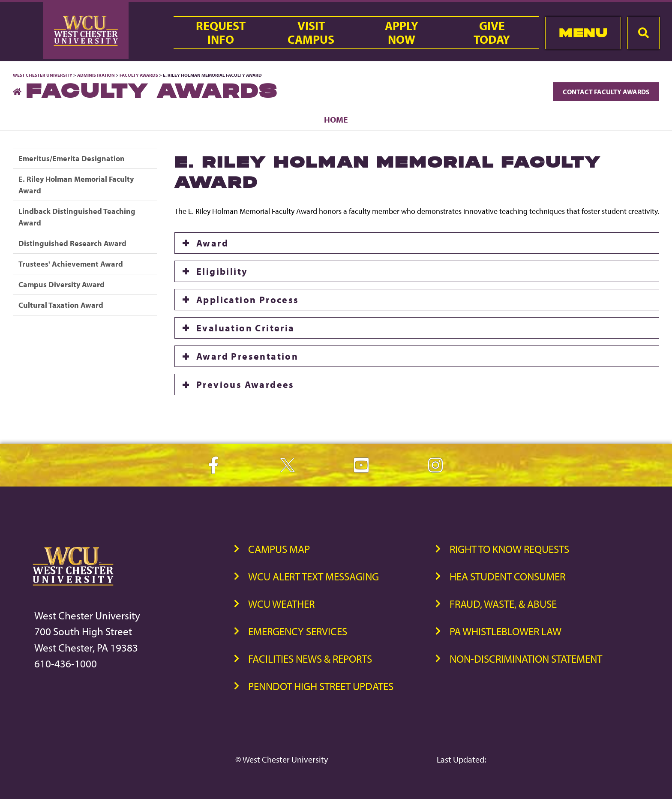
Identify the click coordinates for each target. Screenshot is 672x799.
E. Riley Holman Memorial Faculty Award (76, 185)
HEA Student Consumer (507, 576)
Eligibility (222, 271)
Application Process (248, 300)
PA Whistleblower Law (505, 631)
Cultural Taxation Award (61, 305)
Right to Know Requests (509, 549)
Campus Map (279, 549)
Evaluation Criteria (246, 328)
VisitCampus (311, 33)
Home (336, 119)
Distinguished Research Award (72, 243)
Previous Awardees (245, 384)
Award (212, 243)
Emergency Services (298, 631)
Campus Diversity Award (61, 284)
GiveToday (492, 33)
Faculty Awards (139, 75)
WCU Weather (281, 604)
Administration (96, 75)
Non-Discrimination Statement (526, 659)
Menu (583, 33)
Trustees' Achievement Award (71, 264)
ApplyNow (402, 33)
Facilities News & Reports (310, 659)
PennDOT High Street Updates (321, 686)
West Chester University (43, 75)
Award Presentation (247, 356)
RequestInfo (221, 33)
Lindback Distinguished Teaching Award (77, 217)
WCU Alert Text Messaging (313, 576)
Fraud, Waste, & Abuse (503, 604)
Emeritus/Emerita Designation (72, 158)
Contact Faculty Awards (606, 92)
